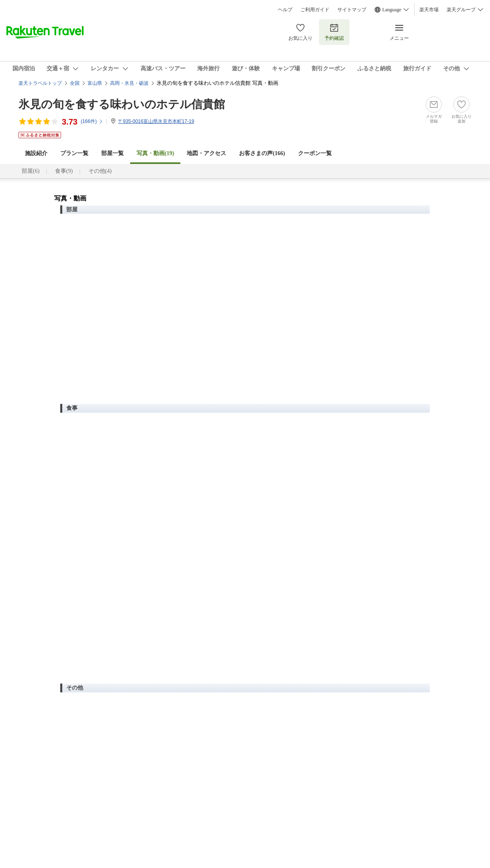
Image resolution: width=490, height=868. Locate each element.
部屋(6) (31, 171)
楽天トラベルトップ (40, 83)
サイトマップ (352, 10)
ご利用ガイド (315, 10)
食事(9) (64, 171)
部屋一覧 (112, 153)
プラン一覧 (74, 153)
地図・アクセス (206, 153)
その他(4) (100, 171)
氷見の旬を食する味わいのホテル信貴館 (122, 104)
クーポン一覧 (315, 153)
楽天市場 (429, 10)
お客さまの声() (262, 153)
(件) (92, 121)
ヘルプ (285, 10)
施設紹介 (36, 153)
